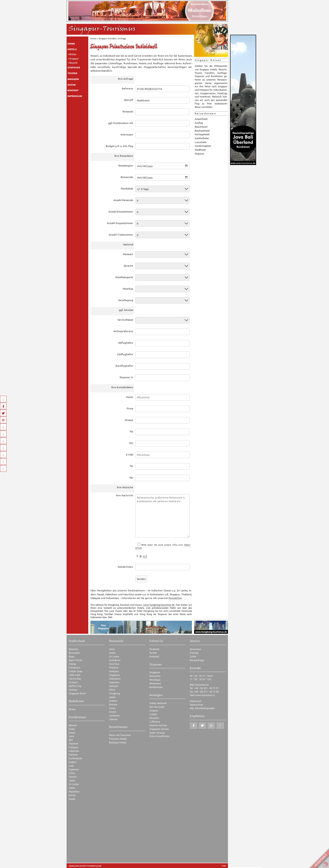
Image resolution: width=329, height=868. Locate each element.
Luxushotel (201, 142)
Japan (72, 780)
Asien (112, 649)
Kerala (72, 795)
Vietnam (73, 755)
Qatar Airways (157, 733)
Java (71, 736)
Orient (113, 712)
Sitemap (194, 653)
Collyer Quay (76, 671)
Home (93, 38)
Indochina (74, 751)
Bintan (73, 54)
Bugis (72, 656)
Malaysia (74, 747)
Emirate (113, 704)
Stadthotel (200, 150)
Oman (72, 733)
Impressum (196, 701)
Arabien (113, 701)
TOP (224, 866)
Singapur (74, 58)
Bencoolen (74, 653)
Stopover (200, 153)
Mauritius (114, 664)
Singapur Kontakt (107, 38)
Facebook (154, 649)
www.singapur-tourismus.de (85, 866)
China (72, 773)
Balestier (74, 649)
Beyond (73, 63)
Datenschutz (196, 705)
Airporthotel (201, 119)
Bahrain (73, 725)
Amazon (154, 710)
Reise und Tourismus (120, 735)
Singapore (114, 675)
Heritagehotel (202, 134)
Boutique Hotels (118, 742)
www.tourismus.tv (205, 695)
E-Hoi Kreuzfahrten (160, 736)
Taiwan (73, 777)
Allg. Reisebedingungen (202, 708)
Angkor (73, 762)
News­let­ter (175, 598)
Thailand (73, 743)
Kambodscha (75, 758)
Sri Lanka (74, 784)
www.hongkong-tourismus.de (159, 605)
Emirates (154, 718)
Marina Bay (75, 679)
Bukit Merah (75, 660)
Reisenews (155, 683)
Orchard (73, 682)
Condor (153, 714)
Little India (74, 675)
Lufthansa (155, 722)
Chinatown (74, 668)
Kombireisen (156, 687)
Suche (193, 656)
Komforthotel (202, 138)
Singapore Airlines (159, 729)
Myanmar (74, 769)
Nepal (72, 799)
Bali (71, 740)
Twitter (153, 653)
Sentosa (73, 690)
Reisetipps (155, 680)
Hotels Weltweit (158, 703)
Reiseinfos (155, 676)
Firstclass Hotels (118, 739)
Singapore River (77, 693)
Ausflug (199, 123)
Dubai (72, 729)
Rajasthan (74, 791)
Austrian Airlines (158, 725)
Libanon (113, 719)
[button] (194, 726)
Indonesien (115, 679)
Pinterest (154, 656)
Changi (72, 664)
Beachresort (201, 127)
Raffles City (75, 686)
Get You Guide (157, 707)
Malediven (115, 660)
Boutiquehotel (202, 130)
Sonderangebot (203, 146)
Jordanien (114, 715)
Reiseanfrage (197, 660)
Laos (71, 766)
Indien (72, 788)
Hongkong (115, 693)
